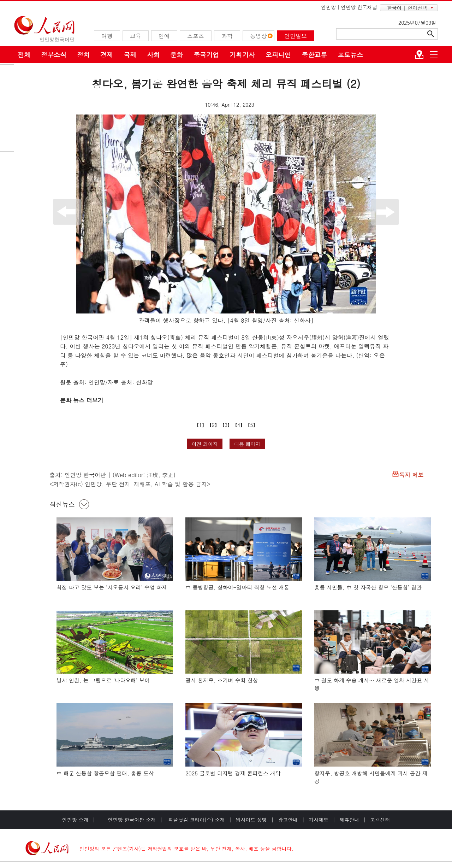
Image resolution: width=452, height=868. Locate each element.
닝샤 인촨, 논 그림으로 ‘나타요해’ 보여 (103, 680)
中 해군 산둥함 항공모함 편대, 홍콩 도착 (105, 773)
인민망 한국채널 (359, 7)
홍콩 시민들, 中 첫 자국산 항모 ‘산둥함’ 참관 (368, 587)
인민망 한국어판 (85, 475)
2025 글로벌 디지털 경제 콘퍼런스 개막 (233, 773)
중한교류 (314, 55)
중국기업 (206, 55)
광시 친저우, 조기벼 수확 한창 (222, 680)
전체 (24, 55)
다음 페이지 (247, 444)
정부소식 (54, 55)
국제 (130, 55)
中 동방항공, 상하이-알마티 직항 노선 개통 (237, 587)
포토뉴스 (350, 55)
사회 (153, 55)
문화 (177, 55)
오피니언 (278, 55)
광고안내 (288, 820)
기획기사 (242, 55)
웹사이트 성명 (251, 820)
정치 (83, 55)
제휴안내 (349, 820)
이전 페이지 (205, 444)
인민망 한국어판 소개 (132, 820)
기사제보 (319, 820)
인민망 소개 (75, 820)
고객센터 (380, 820)
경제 (107, 55)
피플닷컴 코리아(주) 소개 (196, 820)
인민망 (328, 7)
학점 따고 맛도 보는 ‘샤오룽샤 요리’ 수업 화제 (112, 587)
